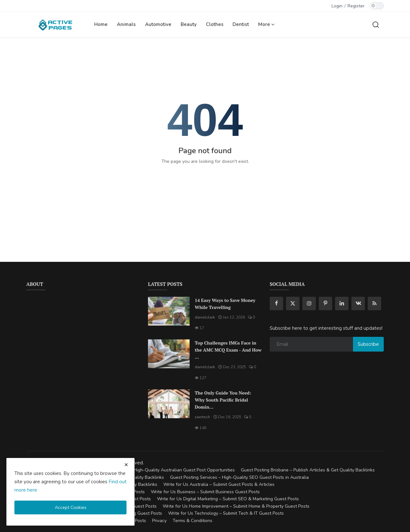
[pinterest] (325, 303)
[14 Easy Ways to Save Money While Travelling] (169, 311)
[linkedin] (342, 303)
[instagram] (309, 303)
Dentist (241, 24)
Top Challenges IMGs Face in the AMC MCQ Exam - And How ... (228, 350)
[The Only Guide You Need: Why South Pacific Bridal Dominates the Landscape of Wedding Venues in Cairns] (169, 404)
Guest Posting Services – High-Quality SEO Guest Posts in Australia (239, 477)
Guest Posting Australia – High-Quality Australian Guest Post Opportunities (158, 470)
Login (337, 6)
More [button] (266, 24)
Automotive (158, 24)
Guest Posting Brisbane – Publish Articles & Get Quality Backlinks (308, 470)
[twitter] (293, 303)
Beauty (189, 24)
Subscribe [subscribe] (368, 344)
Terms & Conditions (193, 521)
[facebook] (276, 303)
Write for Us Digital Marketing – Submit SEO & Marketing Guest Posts (228, 499)
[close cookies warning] (126, 465)
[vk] (358, 303)
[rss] (374, 303)
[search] (376, 24)
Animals (126, 24)
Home (101, 24)
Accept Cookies (71, 507)
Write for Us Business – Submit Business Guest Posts (205, 492)
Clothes (215, 24)
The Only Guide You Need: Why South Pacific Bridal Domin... (223, 400)
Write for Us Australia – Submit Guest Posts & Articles (219, 484)
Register (356, 6)
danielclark (205, 317)
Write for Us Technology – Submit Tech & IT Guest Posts (226, 513)
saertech (202, 417)
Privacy (159, 521)
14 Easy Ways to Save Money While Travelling (225, 304)
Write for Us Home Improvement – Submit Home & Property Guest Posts (236, 506)
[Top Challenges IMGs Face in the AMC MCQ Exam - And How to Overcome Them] (169, 354)
